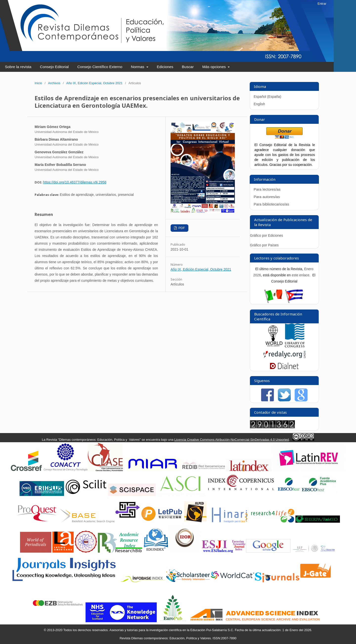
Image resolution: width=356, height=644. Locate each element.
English (259, 104)
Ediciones (165, 67)
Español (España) (267, 97)
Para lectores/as (267, 189)
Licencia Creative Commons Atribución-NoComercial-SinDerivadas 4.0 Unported (232, 440)
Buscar (188, 67)
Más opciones (214, 67)
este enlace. (301, 275)
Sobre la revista (18, 67)
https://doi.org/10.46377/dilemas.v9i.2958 (75, 182)
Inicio (38, 83)
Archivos (54, 83)
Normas (138, 67)
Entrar (322, 4)
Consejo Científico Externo (100, 67)
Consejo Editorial (54, 67)
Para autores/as (267, 197)
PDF (181, 228)
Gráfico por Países (265, 245)
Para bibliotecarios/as (271, 204)
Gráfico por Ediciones (267, 235)
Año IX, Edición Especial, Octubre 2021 (94, 83)
